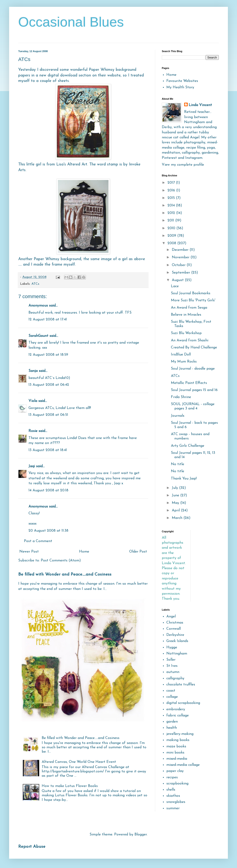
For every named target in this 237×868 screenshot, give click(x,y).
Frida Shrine (181, 397)
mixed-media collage (183, 765)
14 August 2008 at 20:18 (48, 490)
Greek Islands (177, 641)
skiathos (173, 796)
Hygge (172, 647)
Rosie (33, 431)
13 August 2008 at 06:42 (49, 385)
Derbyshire (175, 635)
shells (171, 790)
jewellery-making (180, 734)
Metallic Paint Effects (189, 383)
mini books (175, 753)
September (182, 273)
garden (172, 722)
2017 (172, 183)
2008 (172, 243)
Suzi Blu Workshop (186, 333)
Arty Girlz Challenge (188, 446)
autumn (173, 672)
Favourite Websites (182, 81)
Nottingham (177, 654)
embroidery (176, 709)
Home (84, 552)
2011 (171, 221)
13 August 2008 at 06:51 (48, 415)
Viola (33, 401)
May (176, 503)
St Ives (172, 666)
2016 (172, 190)
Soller (171, 660)
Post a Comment (38, 541)
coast (171, 691)
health (172, 728)
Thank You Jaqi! (184, 479)
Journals (178, 416)
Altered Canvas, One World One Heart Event (79, 762)
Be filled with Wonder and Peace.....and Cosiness (65, 575)
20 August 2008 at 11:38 (48, 531)
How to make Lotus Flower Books (70, 786)
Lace (175, 286)
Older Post (138, 552)
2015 (172, 198)
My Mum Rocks (184, 362)
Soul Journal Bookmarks (191, 293)
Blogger (141, 835)
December (181, 250)
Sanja (33, 371)
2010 (172, 228)
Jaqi (32, 466)
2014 (172, 206)
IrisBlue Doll (181, 355)
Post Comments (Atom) (61, 561)
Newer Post (29, 552)
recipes (172, 777)
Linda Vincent (200, 105)
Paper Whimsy (102, 70)
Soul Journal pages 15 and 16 (194, 390)
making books (178, 740)
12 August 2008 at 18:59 (48, 355)
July (175, 488)
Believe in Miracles (186, 315)
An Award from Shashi (190, 340)
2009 (172, 236)
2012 (172, 213)
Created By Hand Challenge (194, 348)
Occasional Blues (71, 22)
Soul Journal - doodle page (193, 369)
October (179, 265)
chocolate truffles (181, 685)
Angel (171, 617)
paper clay (175, 771)
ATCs (35, 284)
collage (172, 697)
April (176, 510)
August (178, 280)
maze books (176, 746)
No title (178, 464)
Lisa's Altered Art (72, 164)
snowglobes (176, 802)
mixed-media (177, 759)
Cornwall (174, 629)
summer (173, 808)
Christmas (175, 623)
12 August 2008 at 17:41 (48, 320)
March (178, 518)
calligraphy (175, 678)
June (176, 495)
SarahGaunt (38, 336)
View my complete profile (183, 165)
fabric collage (178, 716)
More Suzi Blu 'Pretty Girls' (193, 300)
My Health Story (180, 87)
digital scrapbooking (183, 703)
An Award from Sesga (189, 308)
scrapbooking (177, 784)
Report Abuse (32, 847)
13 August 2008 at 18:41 (48, 450)
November (181, 257)
